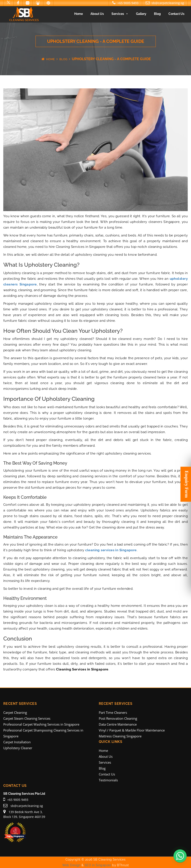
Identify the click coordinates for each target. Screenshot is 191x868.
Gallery (141, 14)
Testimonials (108, 780)
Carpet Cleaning (15, 712)
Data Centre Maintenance (118, 724)
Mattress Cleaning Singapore (120, 736)
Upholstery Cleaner (18, 748)
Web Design (71, 865)
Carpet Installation (17, 742)
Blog (157, 14)
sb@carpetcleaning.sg (165, 3)
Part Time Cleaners (113, 712)
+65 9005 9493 (125, 3)
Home (79, 14)
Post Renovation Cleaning (118, 718)
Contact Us (176, 14)
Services (120, 14)
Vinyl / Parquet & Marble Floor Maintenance (132, 730)
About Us (97, 14)
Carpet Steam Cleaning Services (27, 718)
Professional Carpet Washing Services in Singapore (41, 724)
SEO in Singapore (98, 865)
